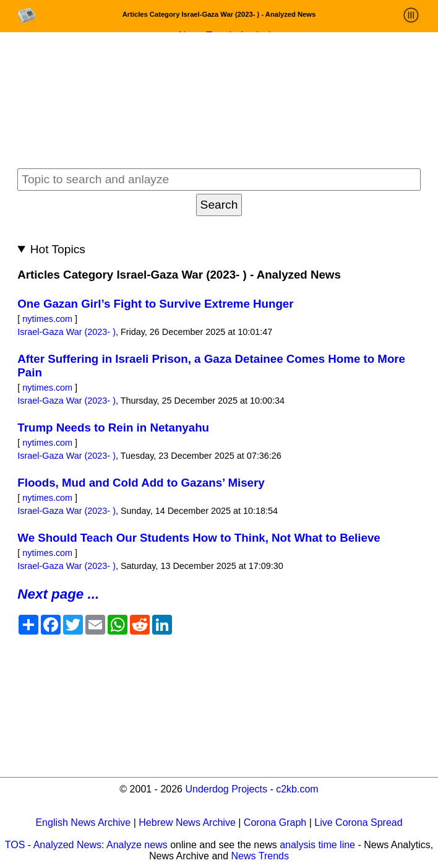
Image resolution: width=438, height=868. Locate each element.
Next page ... (58, 594)
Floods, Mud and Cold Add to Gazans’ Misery (141, 483)
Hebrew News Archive (187, 822)
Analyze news (137, 845)
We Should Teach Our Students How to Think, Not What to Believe (199, 538)
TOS (15, 845)
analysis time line (317, 845)
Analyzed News (67, 845)
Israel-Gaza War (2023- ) (67, 332)
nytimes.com (47, 319)
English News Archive (83, 822)
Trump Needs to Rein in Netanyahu (113, 427)
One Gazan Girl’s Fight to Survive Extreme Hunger (155, 304)
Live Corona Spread (358, 822)
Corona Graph (275, 822)
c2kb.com (297, 789)
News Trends (260, 856)
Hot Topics (58, 249)
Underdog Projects (226, 789)
